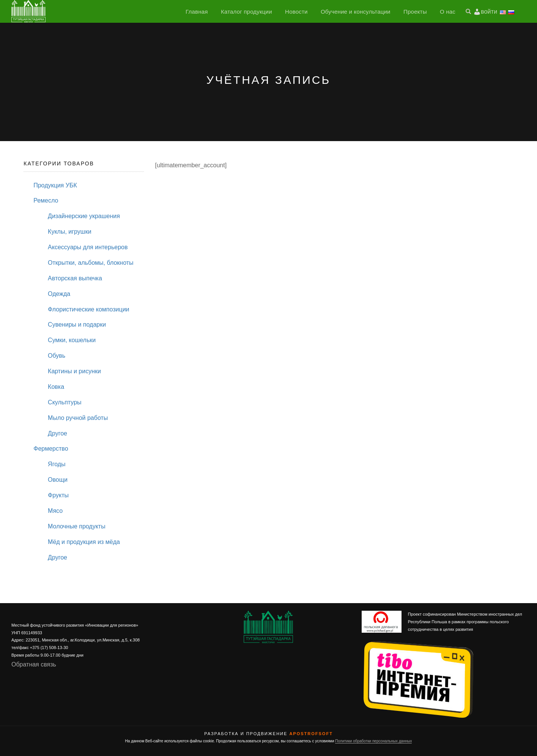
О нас (448, 12)
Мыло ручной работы (78, 418)
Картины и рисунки (74, 371)
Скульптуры (65, 402)
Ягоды (57, 464)
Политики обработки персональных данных (373, 741)
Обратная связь (34, 664)
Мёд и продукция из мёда (84, 542)
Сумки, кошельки (72, 340)
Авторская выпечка (75, 278)
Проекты (415, 12)
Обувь (57, 356)
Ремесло (46, 200)
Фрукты (58, 495)
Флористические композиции (88, 309)
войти (489, 12)
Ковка (56, 387)
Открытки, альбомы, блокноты (91, 263)
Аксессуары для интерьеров (88, 247)
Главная (197, 12)
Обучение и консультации (356, 12)
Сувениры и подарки (77, 325)
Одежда (59, 294)
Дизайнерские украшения (84, 216)
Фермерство (51, 449)
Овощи (58, 480)
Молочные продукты (77, 526)
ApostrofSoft (311, 734)
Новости (296, 12)
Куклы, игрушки (70, 232)
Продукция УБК (55, 185)
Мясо (55, 511)
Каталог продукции (246, 12)
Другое (57, 433)
